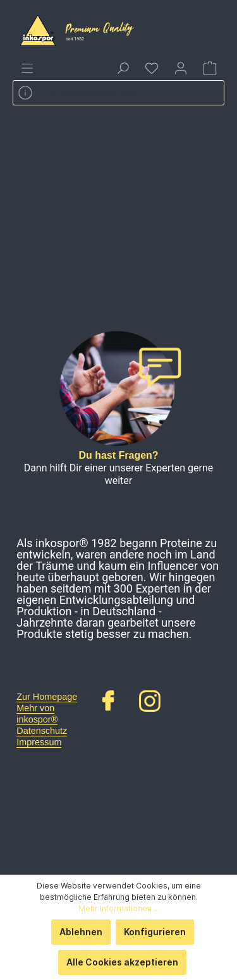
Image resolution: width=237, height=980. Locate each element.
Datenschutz (42, 731)
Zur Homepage (47, 697)
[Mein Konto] (181, 68)
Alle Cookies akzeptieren (122, 962)
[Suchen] (123, 68)
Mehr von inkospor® (37, 714)
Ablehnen (81, 932)
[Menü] (27, 68)
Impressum (39, 742)
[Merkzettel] (152, 68)
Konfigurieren (155, 932)
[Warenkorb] (210, 68)
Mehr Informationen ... (119, 908)
